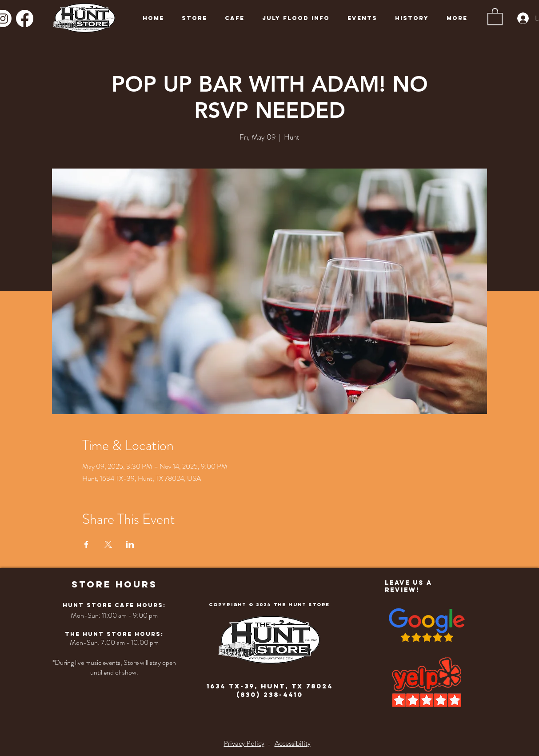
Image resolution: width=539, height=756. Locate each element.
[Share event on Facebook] (86, 544)
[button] (495, 16)
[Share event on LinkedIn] (130, 544)
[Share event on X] (108, 544)
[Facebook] (25, 18)
